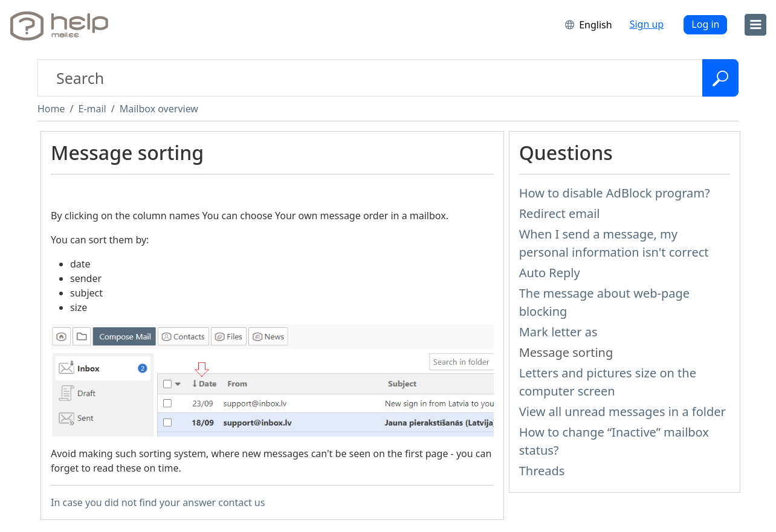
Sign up (647, 24)
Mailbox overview (159, 109)
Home (51, 109)
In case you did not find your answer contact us (158, 502)
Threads (542, 471)
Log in (705, 24)
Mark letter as (558, 332)
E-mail (92, 109)
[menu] (755, 25)
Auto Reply (550, 273)
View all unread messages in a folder (622, 412)
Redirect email (560, 213)
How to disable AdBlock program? (615, 193)
